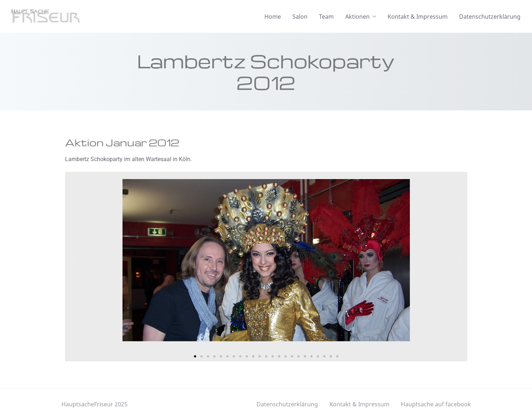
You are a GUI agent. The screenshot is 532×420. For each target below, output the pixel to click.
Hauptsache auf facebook (436, 404)
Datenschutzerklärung (490, 17)
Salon (300, 17)
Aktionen (357, 17)
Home (273, 17)
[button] (73, 261)
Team (326, 17)
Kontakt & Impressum (418, 17)
